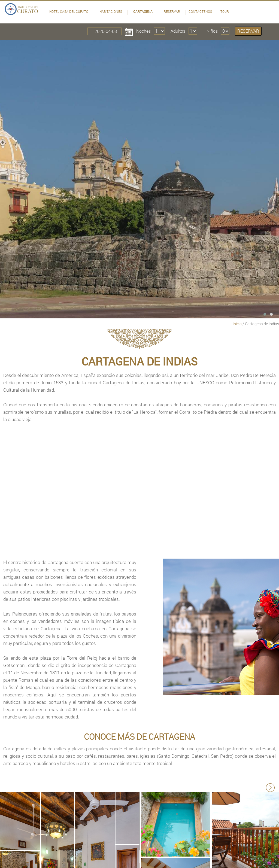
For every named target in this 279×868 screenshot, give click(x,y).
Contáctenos (200, 12)
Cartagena (143, 12)
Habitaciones (111, 12)
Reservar (172, 12)
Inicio (237, 324)
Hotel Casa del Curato (69, 12)
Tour (225, 12)
